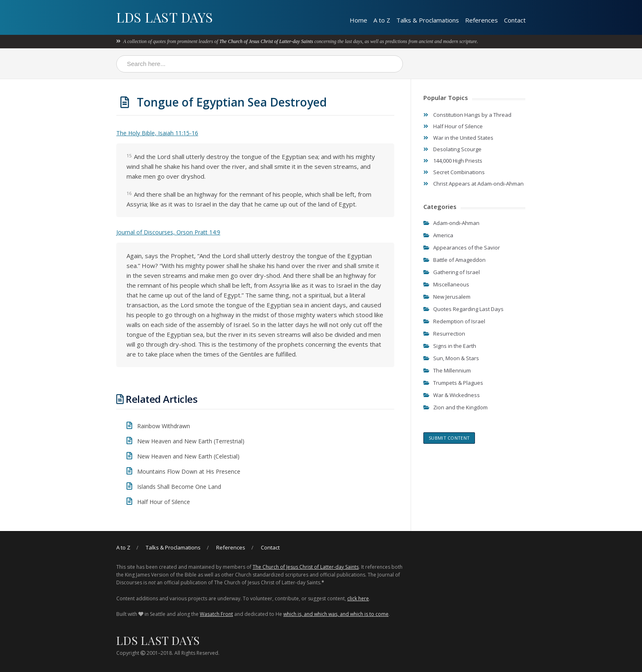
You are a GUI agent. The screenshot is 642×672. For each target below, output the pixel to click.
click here (358, 598)
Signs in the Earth (455, 346)
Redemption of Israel (459, 321)
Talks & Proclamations (428, 20)
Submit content (449, 438)
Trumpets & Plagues (458, 383)
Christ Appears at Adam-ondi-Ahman (478, 184)
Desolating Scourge (457, 149)
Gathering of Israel (457, 272)
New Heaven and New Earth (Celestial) (188, 456)
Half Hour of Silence (163, 502)
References (481, 20)
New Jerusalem (452, 297)
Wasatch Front (216, 614)
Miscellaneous (451, 284)
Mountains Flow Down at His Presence (189, 471)
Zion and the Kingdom (460, 407)
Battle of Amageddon (459, 260)
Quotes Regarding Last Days (468, 309)
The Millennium (452, 370)
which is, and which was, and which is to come (336, 614)
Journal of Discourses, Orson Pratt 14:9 (168, 232)
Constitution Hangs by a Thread (472, 115)
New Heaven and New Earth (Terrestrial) (191, 441)
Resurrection (449, 334)
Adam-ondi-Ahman (456, 223)
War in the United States (463, 138)
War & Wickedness (457, 395)
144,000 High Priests (458, 161)
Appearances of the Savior (467, 247)
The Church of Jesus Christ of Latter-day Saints (266, 41)
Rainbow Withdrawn (163, 426)
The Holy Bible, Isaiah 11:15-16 (157, 133)
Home (358, 20)
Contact (515, 20)
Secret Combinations (459, 172)
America (443, 235)
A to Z (382, 20)
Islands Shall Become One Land (179, 487)
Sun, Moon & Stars (456, 358)
